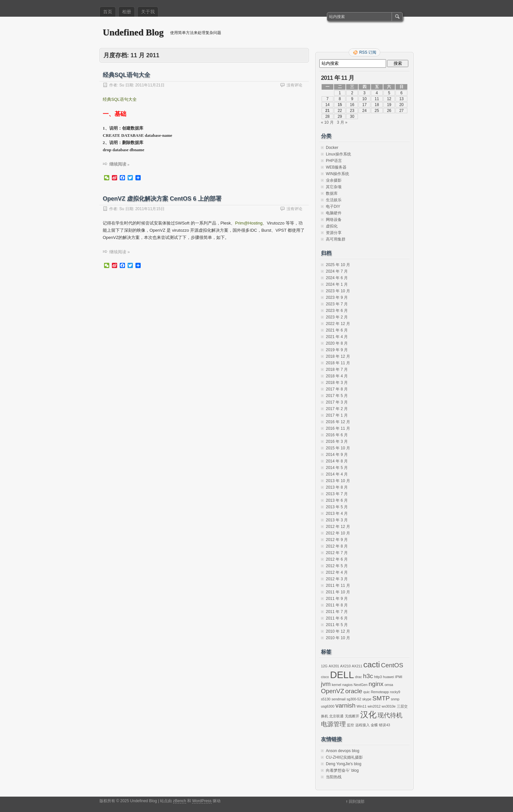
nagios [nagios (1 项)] (347, 685)
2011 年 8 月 (337, 605)
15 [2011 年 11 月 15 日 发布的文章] (340, 105)
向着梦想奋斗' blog (342, 770)
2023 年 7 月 (337, 304)
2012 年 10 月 (338, 533)
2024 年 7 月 (337, 271)
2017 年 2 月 (337, 409)
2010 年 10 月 (338, 638)
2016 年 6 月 (337, 435)
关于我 (148, 12)
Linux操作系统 (338, 154)
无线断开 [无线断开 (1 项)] (352, 716)
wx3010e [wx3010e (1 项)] (389, 706)
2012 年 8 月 (337, 546)
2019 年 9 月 (337, 350)
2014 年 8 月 (337, 461)
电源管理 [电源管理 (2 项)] (333, 724)
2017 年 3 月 (337, 402)
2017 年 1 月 (337, 415)
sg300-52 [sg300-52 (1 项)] (354, 699)
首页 (108, 12)
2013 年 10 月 (338, 481)
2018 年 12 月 (338, 356)
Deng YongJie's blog (344, 764)
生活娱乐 (334, 200)
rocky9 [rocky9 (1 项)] (395, 692)
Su (122, 85)
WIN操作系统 (337, 174)
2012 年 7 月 (337, 553)
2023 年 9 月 (337, 298)
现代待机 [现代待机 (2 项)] (390, 715)
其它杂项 (334, 187)
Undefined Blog (133, 32)
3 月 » (342, 122)
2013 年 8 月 (337, 487)
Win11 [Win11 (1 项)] (362, 706)
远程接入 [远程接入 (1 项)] (363, 725)
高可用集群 (336, 239)
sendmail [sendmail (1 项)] (338, 699)
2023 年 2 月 (337, 317)
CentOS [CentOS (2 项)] (392, 665)
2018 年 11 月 (338, 363)
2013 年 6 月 (337, 500)
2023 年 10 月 (338, 291)
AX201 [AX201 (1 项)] (334, 666)
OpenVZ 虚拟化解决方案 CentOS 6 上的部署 (162, 199)
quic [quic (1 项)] (367, 692)
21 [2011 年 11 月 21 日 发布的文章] (327, 111)
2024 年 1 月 (337, 284)
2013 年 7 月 (337, 494)
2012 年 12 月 (338, 527)
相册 (127, 12)
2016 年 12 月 (338, 422)
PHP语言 (334, 161)
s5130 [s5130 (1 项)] (326, 699)
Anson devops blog (343, 751)
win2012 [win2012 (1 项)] (374, 706)
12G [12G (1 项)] (324, 666)
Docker (332, 148)
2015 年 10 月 (338, 448)
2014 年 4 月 (337, 474)
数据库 (332, 193)
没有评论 (294, 85)
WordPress (202, 801)
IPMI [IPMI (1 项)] (399, 677)
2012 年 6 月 (337, 559)
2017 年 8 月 (337, 389)
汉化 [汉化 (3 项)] (368, 715)
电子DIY (333, 207)
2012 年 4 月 (337, 572)
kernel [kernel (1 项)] (336, 685)
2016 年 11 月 (338, 428)
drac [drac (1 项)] (358, 677)
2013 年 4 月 (337, 514)
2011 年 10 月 (338, 592)
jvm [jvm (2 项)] (326, 684)
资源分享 (334, 233)
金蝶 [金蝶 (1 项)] (374, 725)
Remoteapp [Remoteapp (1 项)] (380, 692)
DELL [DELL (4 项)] (342, 675)
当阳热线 (334, 777)
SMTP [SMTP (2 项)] (381, 698)
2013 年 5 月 (337, 507)
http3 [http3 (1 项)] (378, 677)
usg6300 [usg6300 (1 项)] (328, 706)
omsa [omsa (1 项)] (389, 685)
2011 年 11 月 (338, 586)
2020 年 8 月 (337, 343)
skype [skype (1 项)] (367, 699)
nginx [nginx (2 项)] (376, 684)
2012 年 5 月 (337, 566)
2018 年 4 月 (337, 376)
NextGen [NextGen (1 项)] (361, 685)
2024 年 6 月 (337, 278)
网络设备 (334, 220)
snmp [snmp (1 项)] (395, 699)
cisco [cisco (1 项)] (325, 677)
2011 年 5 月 (337, 625)
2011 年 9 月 (337, 599)
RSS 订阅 (368, 52)
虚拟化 (332, 226)
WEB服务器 (336, 167)
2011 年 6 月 (337, 618)
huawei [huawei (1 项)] (389, 677)
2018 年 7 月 (337, 370)
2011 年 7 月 (337, 612)
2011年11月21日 (150, 85)
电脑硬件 (334, 213)
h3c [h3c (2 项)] (368, 676)
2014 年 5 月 (337, 468)
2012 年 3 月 (337, 579)
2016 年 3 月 (337, 442)
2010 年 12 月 (338, 631)
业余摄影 (334, 180)
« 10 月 (327, 122)
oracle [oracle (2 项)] (354, 691)
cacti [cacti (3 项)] (372, 665)
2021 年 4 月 (337, 337)
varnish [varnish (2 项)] (345, 705)
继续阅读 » (119, 164)
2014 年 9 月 (337, 455)
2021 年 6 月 (337, 330)
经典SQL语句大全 (126, 75)
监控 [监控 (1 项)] (350, 725)
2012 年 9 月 (337, 540)
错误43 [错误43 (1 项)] (384, 725)
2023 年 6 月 (337, 311)
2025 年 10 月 (338, 265)
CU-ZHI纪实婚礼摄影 (344, 757)
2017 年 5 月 (337, 396)
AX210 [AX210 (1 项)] (345, 666)
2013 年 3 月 (337, 520)
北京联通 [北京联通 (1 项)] (336, 716)
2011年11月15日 (150, 209)
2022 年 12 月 (338, 324)
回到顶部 (357, 802)
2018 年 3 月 (337, 383)
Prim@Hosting (249, 223)
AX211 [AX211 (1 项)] (357, 666)
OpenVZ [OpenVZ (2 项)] (333, 691)
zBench (180, 801)
